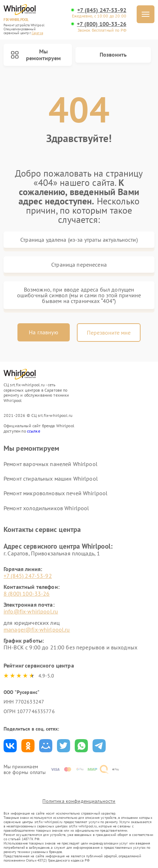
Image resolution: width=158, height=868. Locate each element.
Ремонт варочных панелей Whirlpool (51, 464)
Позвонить (113, 54)
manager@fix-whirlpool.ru (37, 629)
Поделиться (10, 746)
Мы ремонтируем (36, 55)
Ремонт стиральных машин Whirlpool (51, 479)
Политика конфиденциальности (79, 801)
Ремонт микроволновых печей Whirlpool (56, 493)
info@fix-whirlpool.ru (31, 611)
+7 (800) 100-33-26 (102, 24)
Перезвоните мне (109, 333)
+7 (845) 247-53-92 (102, 10)
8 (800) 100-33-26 (27, 594)
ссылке (34, 431)
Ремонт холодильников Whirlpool (46, 508)
